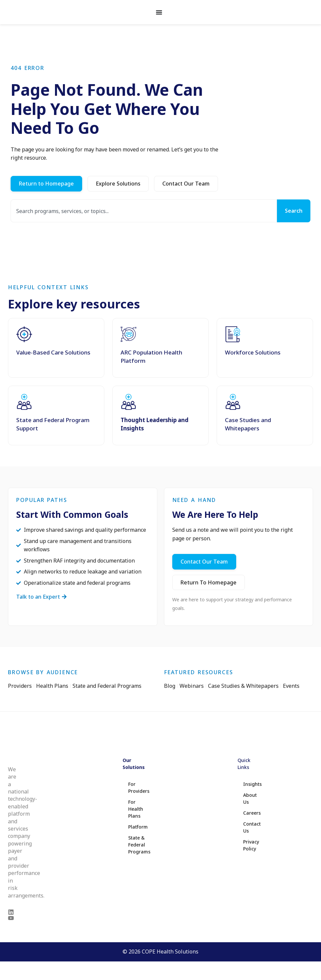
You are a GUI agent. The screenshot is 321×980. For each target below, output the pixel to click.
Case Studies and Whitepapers (248, 424)
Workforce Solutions (253, 352)
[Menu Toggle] (159, 12)
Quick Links (244, 763)
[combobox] (144, 211)
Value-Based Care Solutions (53, 352)
